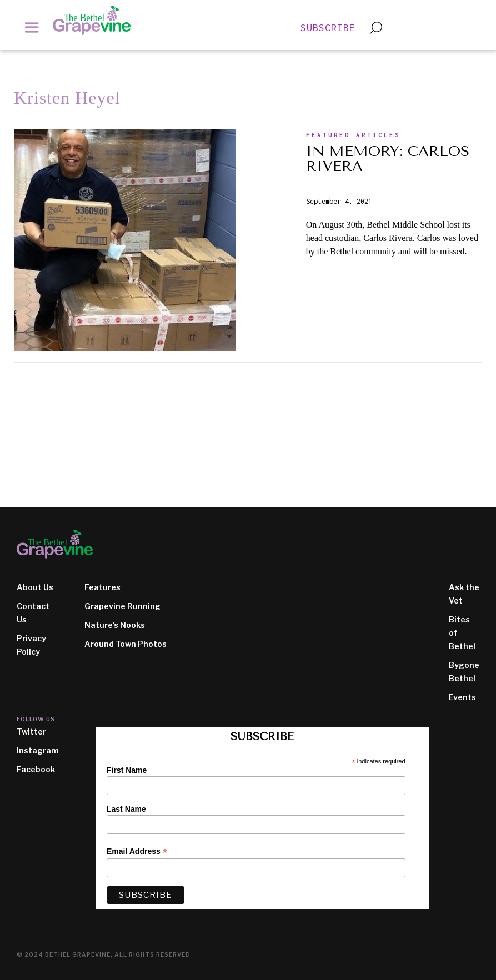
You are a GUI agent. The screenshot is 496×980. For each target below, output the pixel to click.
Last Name (126, 809)
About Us (35, 587)
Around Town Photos (126, 644)
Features (102, 587)
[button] (32, 27)
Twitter (31, 732)
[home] (97, 20)
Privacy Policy (31, 645)
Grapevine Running (122, 606)
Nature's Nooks (115, 625)
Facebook (36, 769)
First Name (127, 770)
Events (462, 697)
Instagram (38, 750)
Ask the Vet (464, 594)
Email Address (137, 851)
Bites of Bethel (462, 633)
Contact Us (33, 613)
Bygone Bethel (464, 672)
